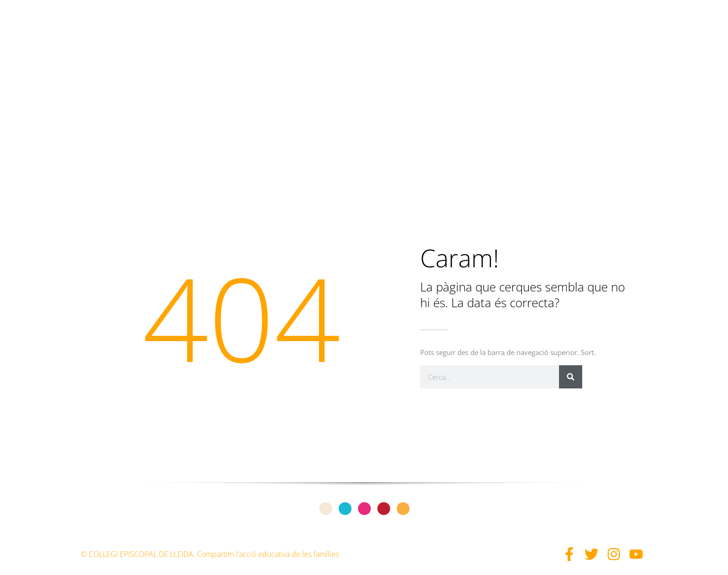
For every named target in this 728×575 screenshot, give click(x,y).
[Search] (571, 377)
